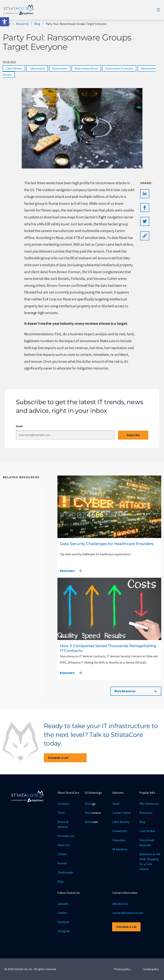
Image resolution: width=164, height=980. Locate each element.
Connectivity (120, 831)
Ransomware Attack (86, 68)
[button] (4, 22)
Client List (64, 845)
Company (63, 804)
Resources (23, 24)
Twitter (62, 913)
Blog (37, 24)
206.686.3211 (120, 904)
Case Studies (147, 831)
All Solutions (120, 849)
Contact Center (121, 813)
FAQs (61, 881)
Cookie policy (151, 969)
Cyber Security (121, 822)
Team (61, 813)
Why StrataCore (149, 804)
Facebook (63, 922)
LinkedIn (63, 904)
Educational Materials (147, 843)
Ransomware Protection (119, 68)
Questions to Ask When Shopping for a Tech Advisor (150, 861)
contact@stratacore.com (128, 913)
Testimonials (65, 872)
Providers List (66, 836)
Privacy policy (122, 969)
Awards (62, 863)
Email (19, 426)
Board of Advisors (63, 824)
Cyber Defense (14, 68)
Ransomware (60, 68)
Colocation (119, 840)
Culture (62, 854)
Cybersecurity (37, 68)
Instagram (64, 931)
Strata (90, 804)
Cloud (116, 804)
